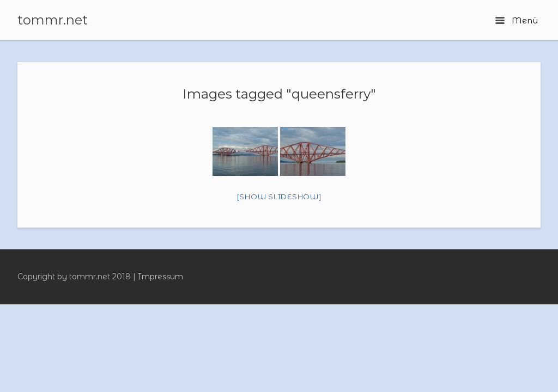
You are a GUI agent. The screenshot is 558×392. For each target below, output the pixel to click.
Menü (517, 20)
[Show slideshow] (279, 197)
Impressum (160, 277)
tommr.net (53, 20)
